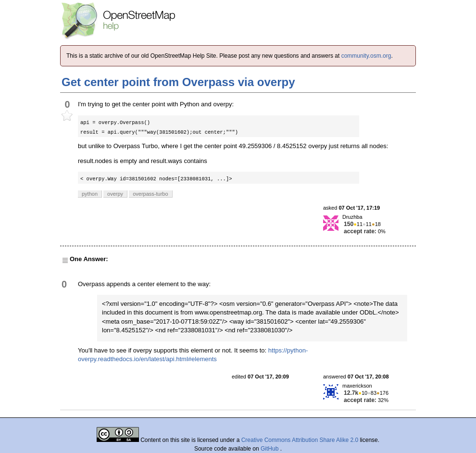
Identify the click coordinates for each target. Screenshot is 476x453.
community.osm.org (366, 56)
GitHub (270, 449)
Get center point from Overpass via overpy (178, 82)
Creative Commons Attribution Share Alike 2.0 (300, 440)
